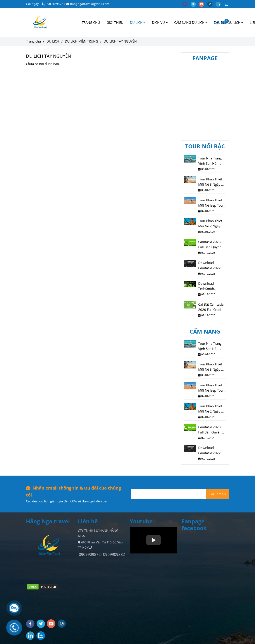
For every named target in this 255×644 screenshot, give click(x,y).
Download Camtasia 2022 (209, 265)
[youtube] (203, 4)
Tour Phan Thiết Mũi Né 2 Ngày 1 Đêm (211, 224)
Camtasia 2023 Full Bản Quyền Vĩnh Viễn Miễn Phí (210, 245)
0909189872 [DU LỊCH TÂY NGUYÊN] (52, 4)
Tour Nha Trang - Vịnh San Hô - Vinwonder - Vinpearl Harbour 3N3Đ (211, 161)
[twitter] (195, 4)
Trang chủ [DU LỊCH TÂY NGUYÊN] (33, 41)
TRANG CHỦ (91, 22)
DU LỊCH (138, 22)
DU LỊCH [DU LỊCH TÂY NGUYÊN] (53, 41)
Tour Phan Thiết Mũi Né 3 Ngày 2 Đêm (211, 182)
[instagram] (211, 4)
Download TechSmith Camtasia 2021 (209, 286)
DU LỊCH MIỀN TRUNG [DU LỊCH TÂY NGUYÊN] (81, 41)
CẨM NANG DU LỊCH (191, 22)
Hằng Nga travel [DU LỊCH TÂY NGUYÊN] (48, 521)
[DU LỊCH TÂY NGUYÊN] (40, 22)
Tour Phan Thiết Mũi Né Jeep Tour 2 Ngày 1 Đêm (211, 203)
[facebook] (186, 4)
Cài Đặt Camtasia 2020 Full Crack (211, 307)
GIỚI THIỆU (115, 22)
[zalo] (227, 4)
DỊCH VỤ (160, 22)
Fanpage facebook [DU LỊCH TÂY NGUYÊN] (194, 525)
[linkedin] (220, 4)
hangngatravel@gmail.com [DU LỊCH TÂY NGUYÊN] (88, 4)
